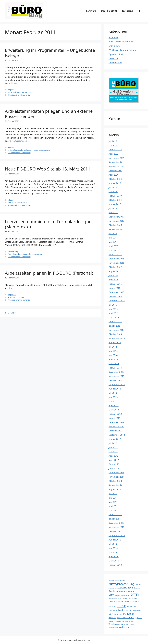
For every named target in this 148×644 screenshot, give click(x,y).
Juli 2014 (113, 347)
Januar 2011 (114, 519)
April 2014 (113, 359)
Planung (21, 297)
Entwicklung (13, 251)
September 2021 (117, 162)
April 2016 (113, 280)
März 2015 (114, 317)
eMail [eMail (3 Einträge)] (120, 599)
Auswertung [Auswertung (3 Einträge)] (112, 588)
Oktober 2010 (115, 531)
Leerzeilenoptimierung (33, 254)
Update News (115, 63)
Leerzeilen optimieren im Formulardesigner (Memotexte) (49, 224)
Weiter (15, 313)
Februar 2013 (115, 414)
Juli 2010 (113, 544)
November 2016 (116, 263)
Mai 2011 (113, 502)
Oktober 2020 (115, 171)
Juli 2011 (113, 494)
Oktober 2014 (115, 334)
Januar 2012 (114, 468)
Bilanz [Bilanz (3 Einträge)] (130, 591)
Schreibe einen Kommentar (19, 95)
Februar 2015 (115, 322)
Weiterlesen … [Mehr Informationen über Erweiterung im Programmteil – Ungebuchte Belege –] (12, 83)
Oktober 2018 (115, 200)
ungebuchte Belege (25, 92)
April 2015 (113, 313)
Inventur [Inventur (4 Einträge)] (135, 601)
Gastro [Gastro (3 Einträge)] (135, 599)
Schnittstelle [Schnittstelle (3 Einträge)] (117, 621)
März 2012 (114, 460)
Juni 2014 (113, 351)
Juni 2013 (113, 397)
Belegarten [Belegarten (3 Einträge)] (137, 588)
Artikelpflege (13, 150)
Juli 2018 (113, 208)
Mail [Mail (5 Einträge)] (121, 610)
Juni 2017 (113, 238)
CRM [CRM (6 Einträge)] (111, 595)
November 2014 (116, 330)
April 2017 (113, 246)
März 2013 (114, 410)
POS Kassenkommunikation (122, 50)
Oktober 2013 (115, 380)
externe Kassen (26, 150)
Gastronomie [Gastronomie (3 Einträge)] (113, 602)
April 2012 (113, 456)
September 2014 (117, 338)
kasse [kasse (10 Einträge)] (121, 606)
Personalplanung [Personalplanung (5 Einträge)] (126, 617)
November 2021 (116, 158)
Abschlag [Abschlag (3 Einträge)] (111, 581)
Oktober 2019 (115, 179)
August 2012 (115, 439)
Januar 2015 (114, 326)
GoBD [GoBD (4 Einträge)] (128, 601)
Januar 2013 (114, 418)
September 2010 (117, 535)
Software (91, 11)
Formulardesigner (15, 254)
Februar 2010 (115, 565)
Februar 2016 (115, 284)
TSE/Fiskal (113, 58)
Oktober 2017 (115, 225)
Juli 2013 (113, 393)
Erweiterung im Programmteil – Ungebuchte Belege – (50, 53)
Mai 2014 (113, 355)
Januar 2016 (114, 288)
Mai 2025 (113, 145)
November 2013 (116, 376)
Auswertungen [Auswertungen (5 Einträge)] (125, 588)
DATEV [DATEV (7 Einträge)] (135, 595)
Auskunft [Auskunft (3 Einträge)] (138, 584)
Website (24, 203)
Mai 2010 (113, 552)
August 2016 (115, 271)
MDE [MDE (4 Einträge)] (111, 614)
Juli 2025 (113, 141)
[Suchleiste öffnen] (139, 11)
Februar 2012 (115, 464)
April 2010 (113, 556)
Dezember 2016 (116, 259)
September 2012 (117, 435)
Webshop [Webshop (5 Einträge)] (124, 627)
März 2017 (114, 250)
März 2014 (114, 364)
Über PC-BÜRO (109, 11)
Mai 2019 (113, 192)
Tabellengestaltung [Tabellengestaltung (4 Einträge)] (117, 624)
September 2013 (117, 384)
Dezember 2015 (116, 292)
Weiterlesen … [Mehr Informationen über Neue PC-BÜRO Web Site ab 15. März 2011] (43, 193)
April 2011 (113, 506)
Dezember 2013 (116, 372)
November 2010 (116, 527)
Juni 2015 (113, 309)
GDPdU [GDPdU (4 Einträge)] (121, 601)
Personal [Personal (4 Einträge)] (112, 618)
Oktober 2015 (115, 296)
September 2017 (117, 229)
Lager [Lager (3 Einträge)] (135, 606)
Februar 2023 (115, 150)
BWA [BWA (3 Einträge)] (134, 591)
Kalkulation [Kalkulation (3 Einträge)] (112, 606)
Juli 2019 (113, 187)
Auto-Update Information (121, 42)
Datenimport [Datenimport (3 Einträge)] (125, 595)
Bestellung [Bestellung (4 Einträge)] (113, 591)
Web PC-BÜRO (14, 203)
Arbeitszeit (12, 297)
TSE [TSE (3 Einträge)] (127, 624)
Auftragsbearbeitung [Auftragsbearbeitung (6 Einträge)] (121, 584)
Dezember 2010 (116, 523)
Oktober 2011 (115, 481)
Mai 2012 (113, 452)
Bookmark (12, 92)
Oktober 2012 (115, 431)
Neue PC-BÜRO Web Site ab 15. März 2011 (48, 169)
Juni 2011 (113, 498)
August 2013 (115, 389)
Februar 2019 (115, 196)
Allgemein (12, 90)
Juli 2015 (113, 305)
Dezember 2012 (116, 422)
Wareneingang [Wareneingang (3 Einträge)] (113, 628)
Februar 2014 (115, 368)
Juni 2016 (113, 275)
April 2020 (113, 175)
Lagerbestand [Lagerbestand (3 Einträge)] (113, 611)
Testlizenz (127, 11)
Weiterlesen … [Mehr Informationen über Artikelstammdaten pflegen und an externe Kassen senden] (22, 141)
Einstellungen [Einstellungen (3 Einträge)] (113, 599)
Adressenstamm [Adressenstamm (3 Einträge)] (120, 581)
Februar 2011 (115, 515)
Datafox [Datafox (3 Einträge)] (118, 595)
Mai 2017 (113, 242)
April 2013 (113, 405)
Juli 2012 (113, 443)
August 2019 (115, 183)
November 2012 (116, 426)
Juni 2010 (113, 548)
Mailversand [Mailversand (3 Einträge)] (128, 611)
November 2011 (116, 477)
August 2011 (115, 489)
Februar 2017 (115, 254)
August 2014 (115, 343)
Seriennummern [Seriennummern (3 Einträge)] (128, 621)
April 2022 (113, 154)
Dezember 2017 (116, 217)
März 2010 (114, 561)
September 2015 (117, 301)
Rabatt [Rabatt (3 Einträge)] (111, 621)
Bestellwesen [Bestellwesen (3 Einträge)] (123, 591)
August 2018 (115, 204)
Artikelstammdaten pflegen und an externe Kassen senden (49, 114)
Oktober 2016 (115, 267)
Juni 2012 (113, 447)
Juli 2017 (113, 233)
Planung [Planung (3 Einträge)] (139, 618)
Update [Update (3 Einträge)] (132, 624)
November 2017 (116, 221)
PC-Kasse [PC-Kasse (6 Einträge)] (129, 614)
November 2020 (116, 166)
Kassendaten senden (42, 150)
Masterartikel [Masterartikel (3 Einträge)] (137, 611)
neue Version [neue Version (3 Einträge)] (118, 614)
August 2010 (115, 540)
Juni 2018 (113, 213)
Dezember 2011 (116, 473)
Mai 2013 (113, 401)
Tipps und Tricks (117, 54)
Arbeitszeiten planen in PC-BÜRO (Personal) (49, 273)
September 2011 (117, 485)
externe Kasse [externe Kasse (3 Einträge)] (127, 599)
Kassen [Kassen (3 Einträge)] (129, 606)
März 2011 (114, 510)
